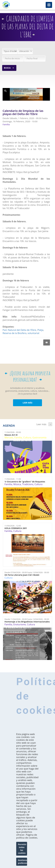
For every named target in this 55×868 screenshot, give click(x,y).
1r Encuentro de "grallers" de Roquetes (25, 482)
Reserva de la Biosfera (14, 333)
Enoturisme (20, 624)
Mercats (9, 438)
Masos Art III (11, 435)
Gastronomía (39, 438)
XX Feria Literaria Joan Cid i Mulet (22, 575)
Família (18, 438)
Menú (49, 5)
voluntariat (34, 333)
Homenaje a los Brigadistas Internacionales (27, 622)
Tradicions (28, 484)
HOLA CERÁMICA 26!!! (16, 528)
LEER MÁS (27, 403)
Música (17, 484)
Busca (7, 68)
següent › (50, 424)
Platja (40, 330)
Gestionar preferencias (23, 862)
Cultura (27, 438)
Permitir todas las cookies (22, 849)
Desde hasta (27, 572)
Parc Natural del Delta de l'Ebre (19, 330)
